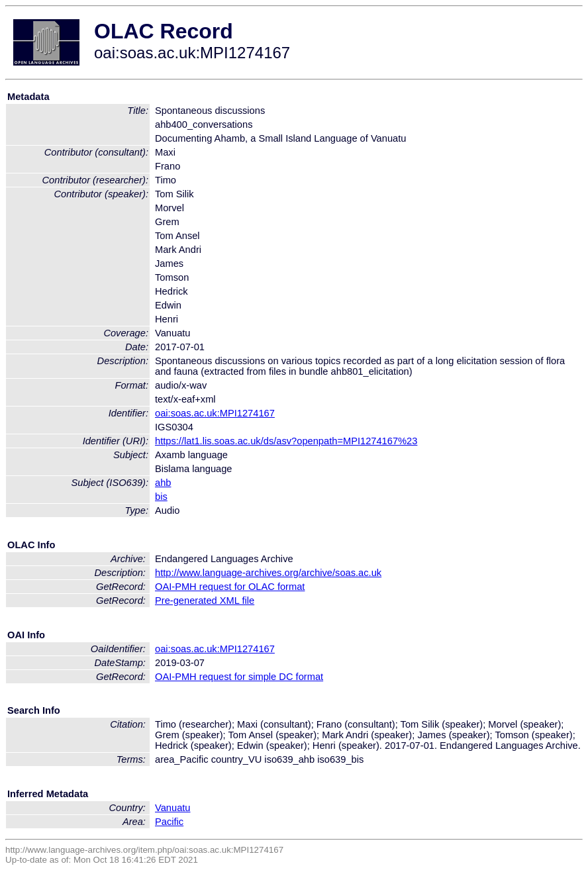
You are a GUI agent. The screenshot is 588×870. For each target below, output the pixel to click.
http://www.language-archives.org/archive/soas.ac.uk (268, 573)
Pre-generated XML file (205, 601)
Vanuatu (173, 808)
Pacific (169, 822)
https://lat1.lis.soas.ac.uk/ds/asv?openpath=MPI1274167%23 (286, 441)
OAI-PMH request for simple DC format (239, 677)
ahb (163, 483)
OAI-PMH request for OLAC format (230, 587)
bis (161, 497)
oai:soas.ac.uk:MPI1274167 (215, 413)
